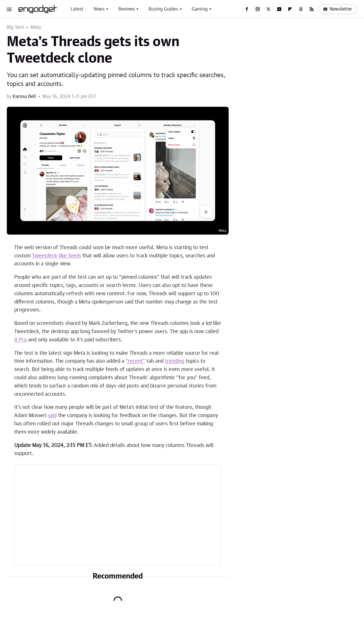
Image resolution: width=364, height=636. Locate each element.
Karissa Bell (24, 97)
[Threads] (301, 9)
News (99, 9)
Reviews (127, 9)
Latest (77, 9)
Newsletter (338, 9)
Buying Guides (163, 9)
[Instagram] (258, 9)
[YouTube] (279, 9)
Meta (36, 27)
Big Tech (16, 27)
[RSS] (312, 9)
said (52, 416)
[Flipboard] (290, 9)
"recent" (135, 361)
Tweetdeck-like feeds (57, 256)
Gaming (200, 9)
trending (175, 361)
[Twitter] (268, 9)
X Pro (20, 340)
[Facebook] (247, 9)
